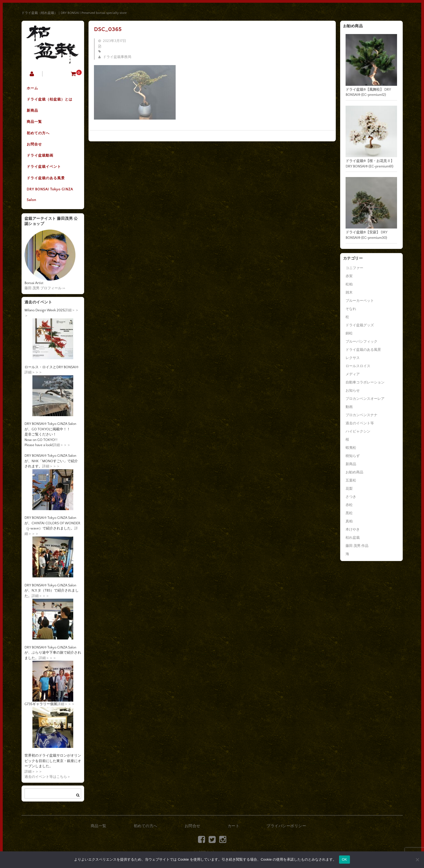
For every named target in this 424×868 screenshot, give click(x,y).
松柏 (349, 284)
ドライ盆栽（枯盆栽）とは (50, 100)
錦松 (349, 333)
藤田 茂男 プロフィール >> (45, 290)
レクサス (353, 358)
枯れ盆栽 (353, 538)
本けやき (353, 529)
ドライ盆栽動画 (41, 157)
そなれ (351, 309)
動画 (349, 407)
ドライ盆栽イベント (44, 169)
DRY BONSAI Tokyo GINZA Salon (50, 197)
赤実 (349, 276)
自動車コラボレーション (365, 382)
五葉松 (351, 480)
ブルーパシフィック (362, 342)
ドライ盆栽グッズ (360, 325)
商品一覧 (35, 123)
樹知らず (353, 456)
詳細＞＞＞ (33, 374)
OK (344, 859)
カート (234, 828)
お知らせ (353, 391)
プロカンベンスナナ (362, 415)
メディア (353, 374)
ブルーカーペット (360, 301)
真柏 (349, 521)
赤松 (349, 505)
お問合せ (35, 146)
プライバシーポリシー (286, 828)
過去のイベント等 (360, 423)
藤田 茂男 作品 (357, 546)
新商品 (33, 111)
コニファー (354, 268)
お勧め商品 (354, 472)
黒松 (349, 513)
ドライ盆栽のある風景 (46, 180)
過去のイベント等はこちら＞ (48, 779)
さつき (351, 497)
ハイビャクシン (358, 431)
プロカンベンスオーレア (365, 399)
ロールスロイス (358, 366)
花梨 (349, 489)
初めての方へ (39, 134)
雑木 (349, 293)
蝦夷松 (351, 448)
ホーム (33, 89)
